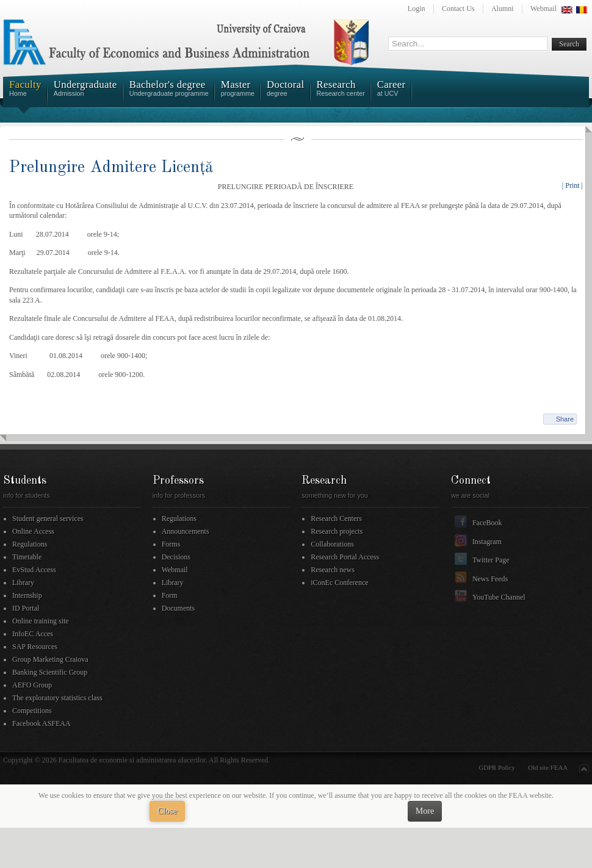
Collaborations (332, 544)
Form (170, 595)
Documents (179, 608)
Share (565, 419)
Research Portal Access (345, 557)
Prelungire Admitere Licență (111, 167)
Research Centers (336, 518)
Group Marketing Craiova (50, 659)
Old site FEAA (548, 767)
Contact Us (458, 9)
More (425, 811)
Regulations (30, 544)
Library (23, 583)
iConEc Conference (339, 583)
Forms (171, 544)
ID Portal (26, 608)
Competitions (32, 711)
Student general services (48, 518)
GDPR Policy (497, 767)
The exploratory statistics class (57, 698)
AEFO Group (32, 685)
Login (417, 9)
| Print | (572, 185)
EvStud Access (34, 570)
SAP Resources (35, 647)
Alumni (503, 9)
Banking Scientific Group (50, 672)
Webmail (543, 9)
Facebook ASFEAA (42, 723)
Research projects (337, 531)
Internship (27, 595)
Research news (333, 570)
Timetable (27, 557)
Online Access (33, 531)
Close (167, 811)
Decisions (176, 557)
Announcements (186, 531)
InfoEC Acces (33, 634)
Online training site (41, 621)
